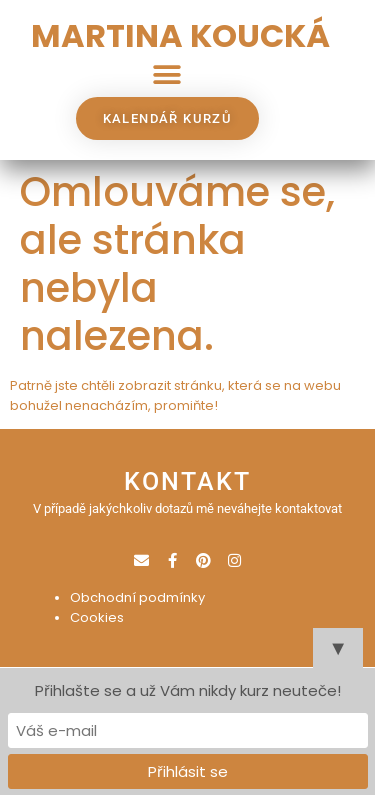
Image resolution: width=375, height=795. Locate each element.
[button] (166, 74)
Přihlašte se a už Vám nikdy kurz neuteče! (188, 690)
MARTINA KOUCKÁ (180, 35)
